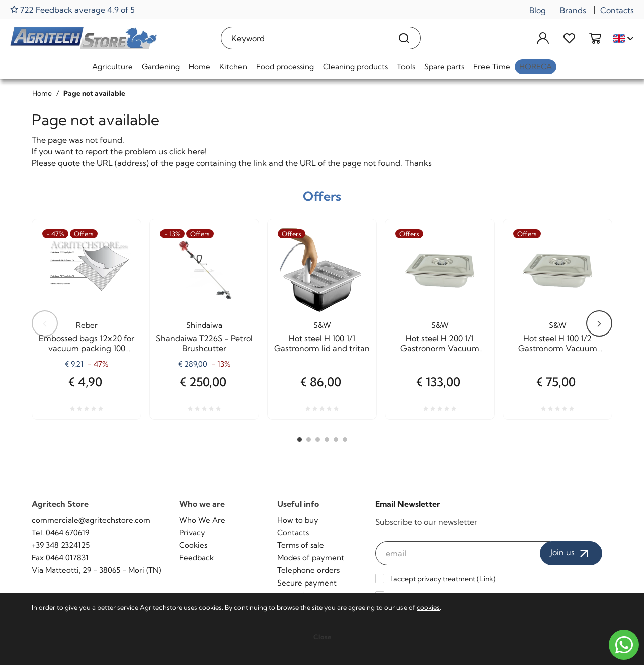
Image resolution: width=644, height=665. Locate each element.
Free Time (492, 67)
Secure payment (307, 583)
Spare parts (444, 67)
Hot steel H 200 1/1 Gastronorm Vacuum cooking (440, 343)
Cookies (193, 545)
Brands (573, 10)
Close (322, 637)
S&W (322, 325)
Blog (538, 10)
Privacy (192, 532)
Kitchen (233, 67)
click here (187, 151)
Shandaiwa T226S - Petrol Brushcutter (204, 343)
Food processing (285, 67)
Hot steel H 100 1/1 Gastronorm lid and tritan (322, 343)
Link (486, 579)
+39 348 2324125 (61, 545)
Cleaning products (355, 67)
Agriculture (112, 67)
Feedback (196, 558)
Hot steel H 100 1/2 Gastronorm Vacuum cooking (558, 343)
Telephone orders (308, 570)
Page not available (94, 93)
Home (199, 67)
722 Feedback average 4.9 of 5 (72, 9)
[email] (463, 553)
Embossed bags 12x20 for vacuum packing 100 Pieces (87, 343)
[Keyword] (305, 38)
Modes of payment (311, 558)
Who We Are (202, 520)
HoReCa (536, 67)
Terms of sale (301, 545)
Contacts (617, 10)
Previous (45, 323)
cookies (428, 607)
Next (599, 323)
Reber (87, 325)
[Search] (404, 38)
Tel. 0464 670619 (60, 532)
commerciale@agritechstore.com (91, 520)
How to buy (298, 520)
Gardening (161, 67)
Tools (406, 67)
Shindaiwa (204, 325)
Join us (571, 553)
